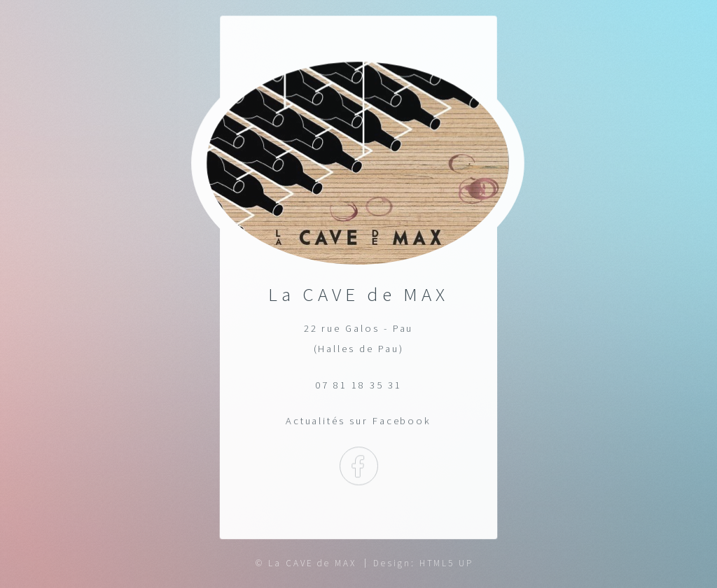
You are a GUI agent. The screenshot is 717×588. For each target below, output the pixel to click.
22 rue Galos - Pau (359, 328)
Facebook (358, 467)
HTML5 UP (446, 563)
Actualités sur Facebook (358, 421)
